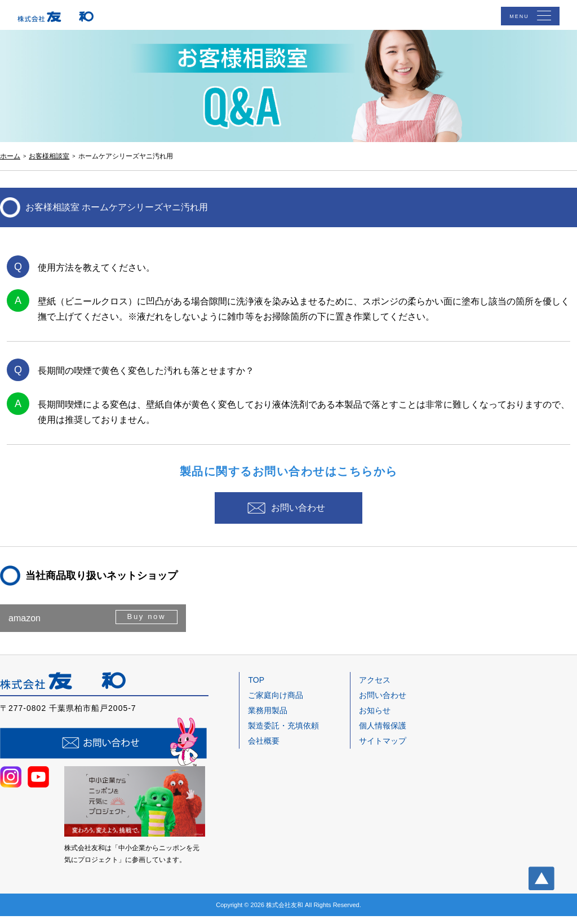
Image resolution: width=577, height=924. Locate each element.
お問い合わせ (300, 511)
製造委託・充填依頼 (283, 733)
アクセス (375, 687)
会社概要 (264, 749)
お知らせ (375, 718)
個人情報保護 (383, 733)
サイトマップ (383, 749)
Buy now (145, 625)
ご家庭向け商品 (276, 702)
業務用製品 (268, 718)
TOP (256, 687)
